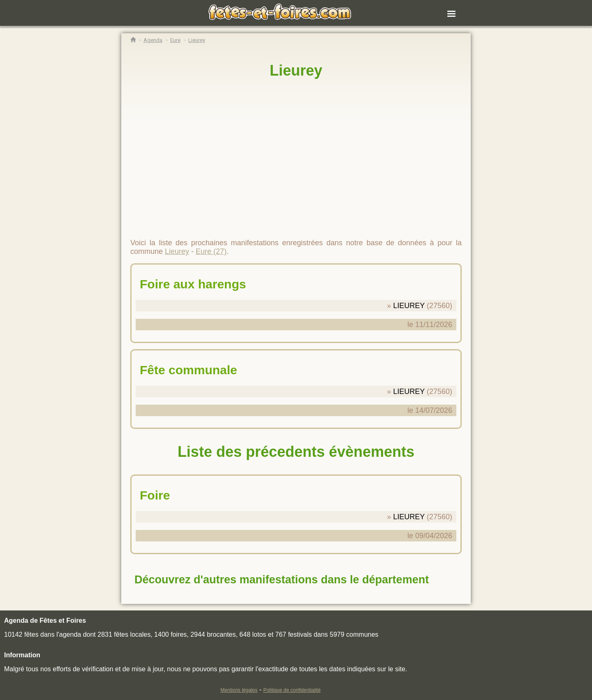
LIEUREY (409, 306)
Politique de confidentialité (292, 690)
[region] (296, 155)
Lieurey (296, 70)
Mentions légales (239, 690)
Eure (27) (211, 251)
